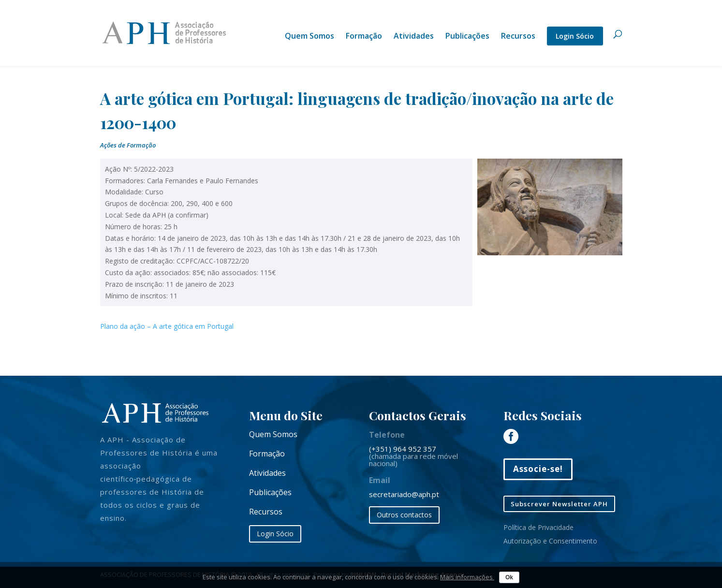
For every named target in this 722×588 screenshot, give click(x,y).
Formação (364, 37)
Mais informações (467, 577)
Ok (509, 577)
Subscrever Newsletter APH (559, 504)
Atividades (414, 37)
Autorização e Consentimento (550, 541)
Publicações (467, 37)
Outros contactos (404, 515)
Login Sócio (575, 36)
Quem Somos (309, 37)
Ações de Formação (128, 145)
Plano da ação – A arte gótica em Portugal (167, 326)
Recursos (518, 37)
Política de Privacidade (538, 527)
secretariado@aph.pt (404, 494)
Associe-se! (538, 469)
